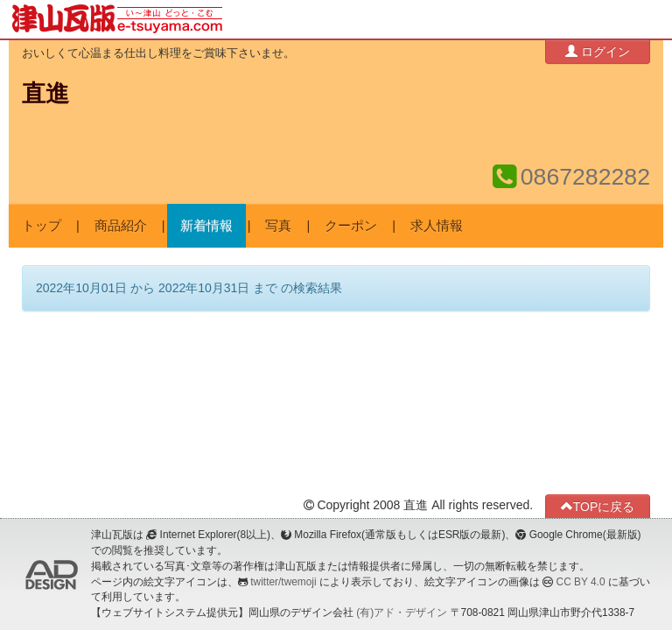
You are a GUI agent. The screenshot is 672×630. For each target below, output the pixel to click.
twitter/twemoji (283, 582)
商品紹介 (121, 226)
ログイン (598, 51)
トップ (42, 226)
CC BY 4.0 (581, 582)
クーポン (351, 226)
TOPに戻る (598, 506)
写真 (278, 226)
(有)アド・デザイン (402, 612)
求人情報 (437, 226)
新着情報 (206, 226)
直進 (45, 94)
